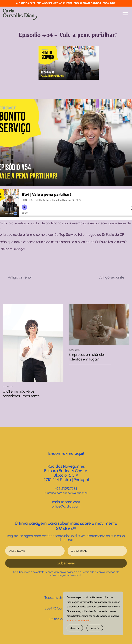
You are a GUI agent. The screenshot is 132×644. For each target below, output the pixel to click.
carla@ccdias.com (66, 502)
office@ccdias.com (66, 506)
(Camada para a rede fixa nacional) (66, 493)
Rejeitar (95, 628)
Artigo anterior (20, 277)
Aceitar (75, 628)
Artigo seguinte (112, 277)
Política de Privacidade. (79, 621)
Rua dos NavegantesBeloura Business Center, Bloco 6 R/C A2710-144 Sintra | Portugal (66, 473)
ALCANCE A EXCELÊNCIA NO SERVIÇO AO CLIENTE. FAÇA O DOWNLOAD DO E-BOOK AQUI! (66, 3)
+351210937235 (66, 489)
